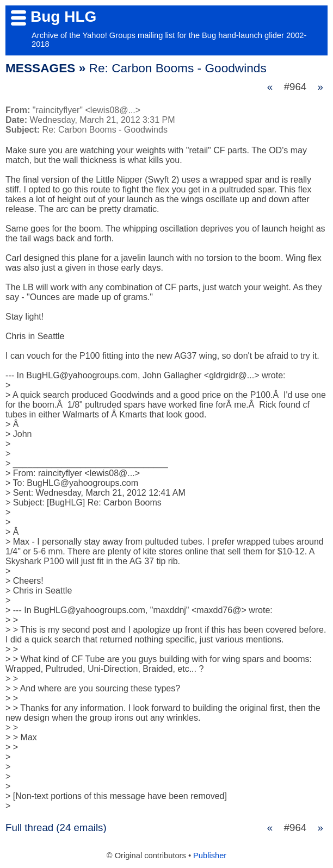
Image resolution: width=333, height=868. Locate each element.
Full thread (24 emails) (56, 828)
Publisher (210, 855)
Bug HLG (63, 17)
